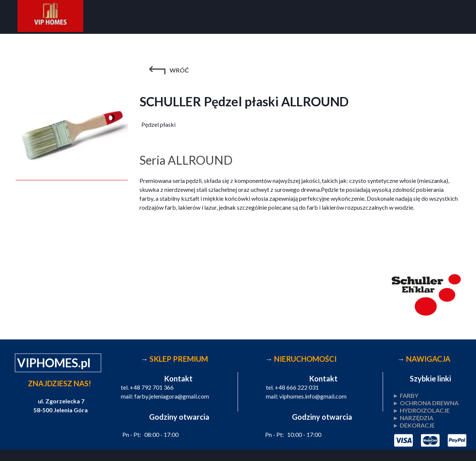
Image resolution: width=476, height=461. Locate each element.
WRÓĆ (179, 70)
